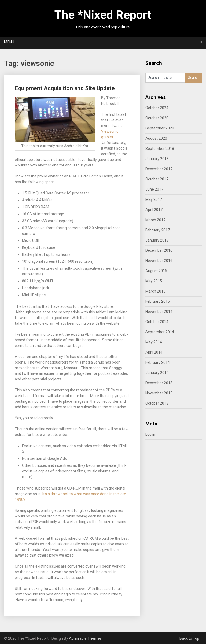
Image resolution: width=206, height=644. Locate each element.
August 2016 (156, 271)
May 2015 (154, 281)
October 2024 (157, 108)
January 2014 (157, 373)
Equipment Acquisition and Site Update (65, 88)
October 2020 (157, 118)
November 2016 (159, 261)
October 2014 (157, 322)
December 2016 (159, 250)
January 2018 (157, 159)
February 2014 (158, 362)
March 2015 (155, 291)
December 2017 (159, 169)
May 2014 (154, 342)
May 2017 (154, 199)
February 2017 (158, 230)
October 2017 (157, 179)
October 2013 (157, 403)
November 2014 (159, 312)
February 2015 (158, 301)
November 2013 (159, 393)
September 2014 (160, 332)
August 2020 (156, 138)
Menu (9, 42)
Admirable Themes (85, 638)
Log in (150, 434)
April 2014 (154, 352)
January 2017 (157, 240)
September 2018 (160, 149)
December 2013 (159, 383)
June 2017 (154, 189)
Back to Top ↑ (191, 638)
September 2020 (160, 128)
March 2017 (155, 220)
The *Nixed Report (103, 15)
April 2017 (154, 210)
